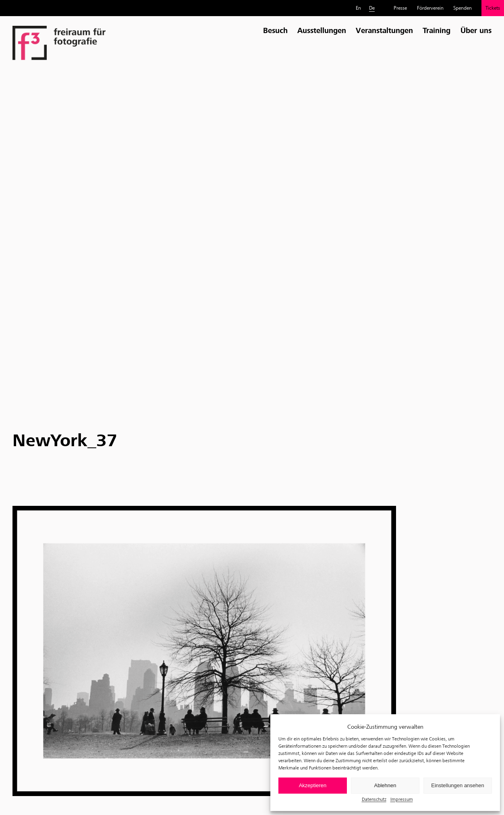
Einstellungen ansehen (458, 785)
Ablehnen (385, 785)
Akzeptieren (313, 785)
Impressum (402, 799)
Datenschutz (374, 799)
